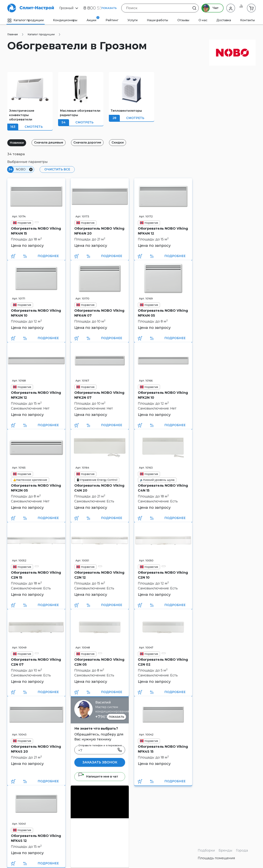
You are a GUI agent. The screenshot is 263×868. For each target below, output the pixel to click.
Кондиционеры (65, 20)
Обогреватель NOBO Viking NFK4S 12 (36, 838)
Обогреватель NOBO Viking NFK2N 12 (36, 395)
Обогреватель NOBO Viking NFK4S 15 (163, 749)
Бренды (225, 850)
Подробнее (48, 256)
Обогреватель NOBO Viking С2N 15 (36, 575)
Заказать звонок (100, 762)
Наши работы (158, 20)
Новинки (18, 143)
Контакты (248, 20)
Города (242, 850)
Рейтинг (112, 20)
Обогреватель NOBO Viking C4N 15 (163, 488)
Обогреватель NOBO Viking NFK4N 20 (99, 231)
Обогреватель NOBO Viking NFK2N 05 (36, 488)
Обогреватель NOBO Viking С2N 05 (99, 662)
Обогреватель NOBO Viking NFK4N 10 (36, 313)
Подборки (206, 850)
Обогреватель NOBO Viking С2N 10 (163, 575)
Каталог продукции (26, 20)
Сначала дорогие (93, 143)
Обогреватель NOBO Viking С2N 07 (36, 662)
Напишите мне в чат (98, 777)
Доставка (224, 20)
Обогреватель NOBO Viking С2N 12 (99, 575)
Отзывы (183, 20)
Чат (208, 8)
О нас (203, 20)
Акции (93, 19)
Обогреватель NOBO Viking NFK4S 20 (36, 749)
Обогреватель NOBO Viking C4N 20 (99, 488)
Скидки (125, 143)
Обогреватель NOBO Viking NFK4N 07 (99, 313)
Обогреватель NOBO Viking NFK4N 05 (163, 313)
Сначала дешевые (52, 143)
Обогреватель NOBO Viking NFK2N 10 (163, 395)
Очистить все (56, 169)
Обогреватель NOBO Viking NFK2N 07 (99, 395)
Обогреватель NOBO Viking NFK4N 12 (163, 231)
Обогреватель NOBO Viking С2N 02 (163, 662)
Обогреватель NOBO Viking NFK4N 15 (36, 231)
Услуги (133, 20)
